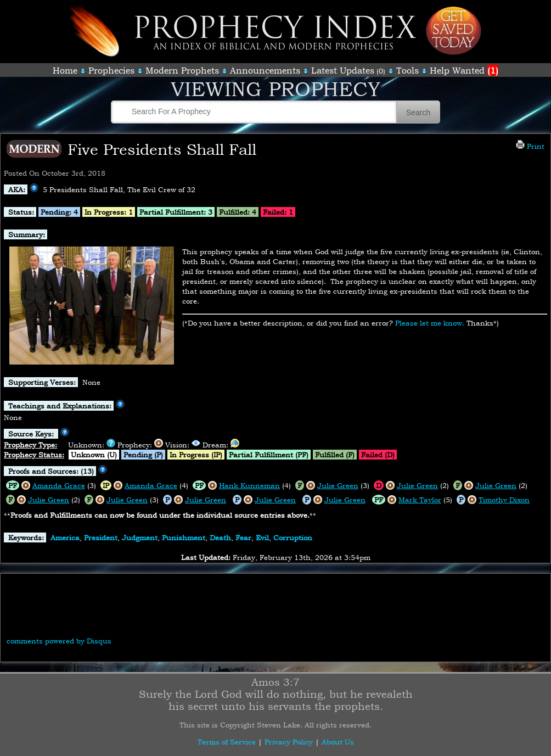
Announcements (265, 70)
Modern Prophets (182, 70)
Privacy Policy (289, 742)
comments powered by (59, 641)
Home (65, 70)
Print (530, 146)
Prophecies (111, 70)
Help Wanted (464, 70)
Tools (407, 70)
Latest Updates (343, 70)
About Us (338, 742)
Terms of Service (227, 742)
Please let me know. (430, 323)
